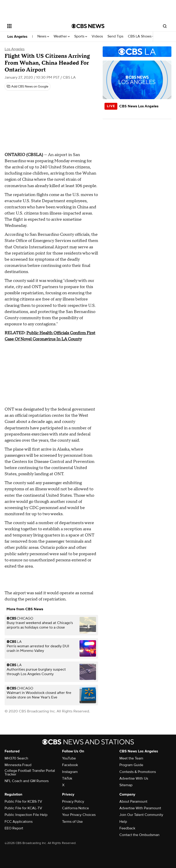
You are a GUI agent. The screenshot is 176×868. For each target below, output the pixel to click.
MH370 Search (16, 758)
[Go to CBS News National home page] (88, 26)
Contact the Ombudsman (139, 835)
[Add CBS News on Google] (27, 87)
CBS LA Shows (141, 36)
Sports (81, 36)
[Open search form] (165, 26)
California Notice (76, 808)
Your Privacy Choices (79, 815)
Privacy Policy (73, 802)
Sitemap (126, 785)
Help (123, 822)
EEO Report (14, 828)
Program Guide (131, 765)
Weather (62, 36)
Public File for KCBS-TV (23, 802)
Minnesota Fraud (18, 765)
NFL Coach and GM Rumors (27, 781)
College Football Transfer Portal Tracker (30, 772)
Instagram (70, 772)
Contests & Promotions (138, 772)
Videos (97, 36)
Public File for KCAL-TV (23, 808)
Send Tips (115, 36)
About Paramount (133, 802)
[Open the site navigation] (34, 26)
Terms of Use (72, 822)
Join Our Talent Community (141, 815)
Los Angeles (17, 37)
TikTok (67, 778)
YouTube (69, 758)
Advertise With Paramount (140, 808)
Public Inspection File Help (26, 815)
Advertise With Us (134, 778)
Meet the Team (131, 758)
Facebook (70, 765)
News (43, 36)
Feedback (127, 828)
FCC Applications (19, 822)
